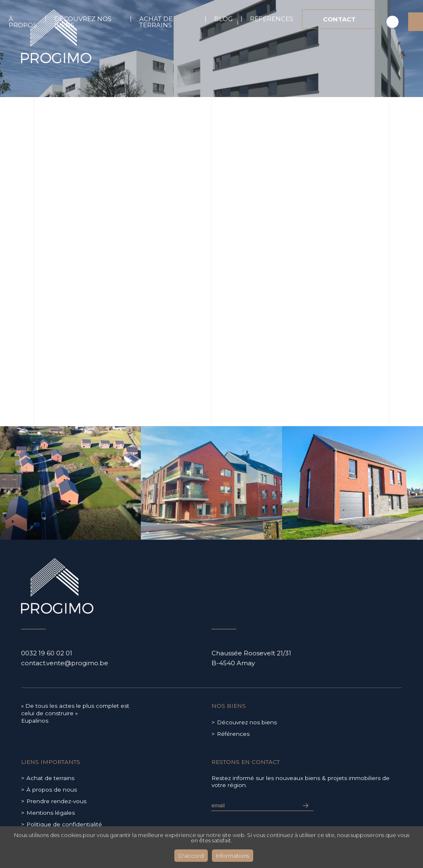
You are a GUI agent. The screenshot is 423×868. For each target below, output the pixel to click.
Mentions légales (51, 813)
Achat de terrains (156, 22)
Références (272, 19)
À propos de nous (52, 790)
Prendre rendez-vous (56, 801)
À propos (23, 22)
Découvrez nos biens (83, 22)
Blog (223, 19)
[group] (211, 483)
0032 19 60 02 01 (47, 653)
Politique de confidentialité (64, 824)
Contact (339, 19)
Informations (233, 856)
